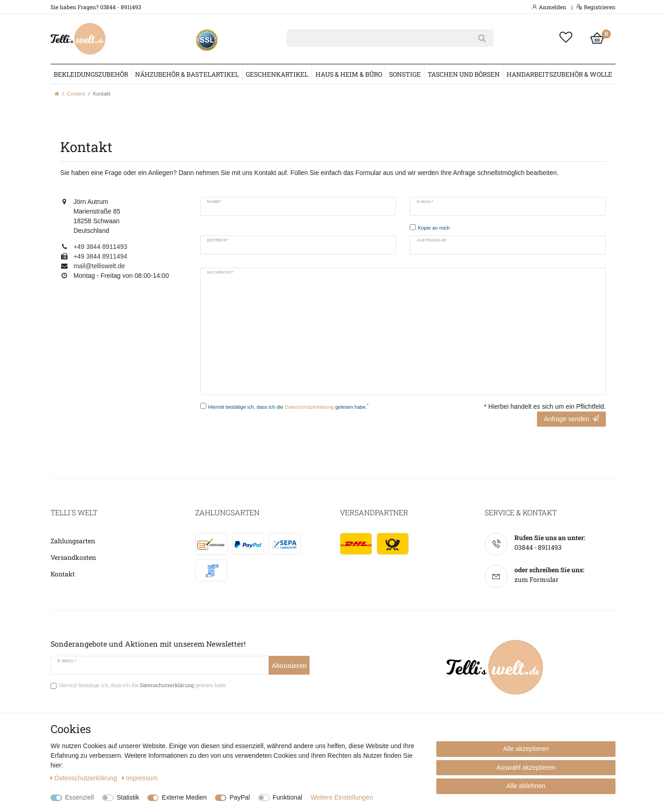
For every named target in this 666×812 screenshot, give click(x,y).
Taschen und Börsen (464, 74)
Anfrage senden (571, 419)
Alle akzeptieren (526, 749)
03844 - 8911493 (538, 547)
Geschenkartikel (277, 74)
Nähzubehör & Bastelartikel (187, 74)
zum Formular (536, 579)
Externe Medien (184, 797)
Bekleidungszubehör (91, 74)
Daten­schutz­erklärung (85, 778)
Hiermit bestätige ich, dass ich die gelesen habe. (288, 406)
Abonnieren (289, 665)
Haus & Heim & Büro (349, 74)
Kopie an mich (434, 228)
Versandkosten (73, 557)
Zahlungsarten (73, 541)
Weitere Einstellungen (342, 797)
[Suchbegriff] (378, 38)
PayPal (240, 797)
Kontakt (63, 574)
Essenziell (80, 797)
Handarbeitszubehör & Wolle (559, 74)
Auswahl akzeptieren (526, 767)
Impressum (140, 778)
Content (76, 94)
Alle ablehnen (526, 786)
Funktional (288, 797)
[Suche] (482, 38)
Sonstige (405, 74)
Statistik (128, 797)
